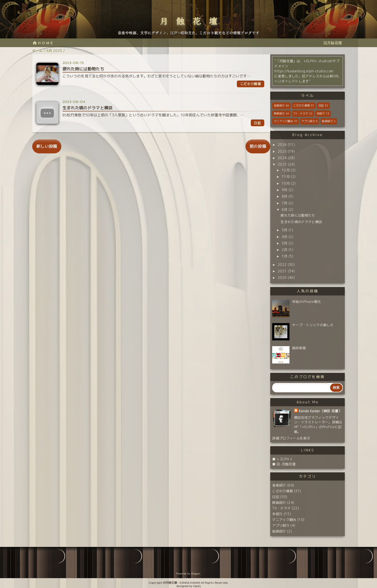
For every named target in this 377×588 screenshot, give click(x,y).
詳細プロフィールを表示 (291, 438)
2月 (285, 250)
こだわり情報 (304, 106)
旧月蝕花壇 (333, 43)
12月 (286, 170)
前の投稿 (258, 146)
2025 (282, 151)
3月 (285, 243)
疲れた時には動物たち (298, 215)
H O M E (43, 43)
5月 (285, 230)
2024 (282, 158)
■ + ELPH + (282, 459)
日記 (323, 106)
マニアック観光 (286, 121)
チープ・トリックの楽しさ (313, 325)
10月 (286, 183)
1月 (285, 256)
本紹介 (323, 113)
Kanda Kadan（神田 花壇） (320, 411)
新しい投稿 (47, 146)
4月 (285, 237)
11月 (286, 177)
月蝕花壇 (193, 22)
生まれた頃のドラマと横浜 (301, 222)
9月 (285, 190)
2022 (282, 265)
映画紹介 (281, 113)
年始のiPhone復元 (307, 302)
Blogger (196, 574)
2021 (282, 271)
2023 (282, 164)
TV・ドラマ (303, 113)
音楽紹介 (281, 106)
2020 (282, 278)
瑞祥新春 (299, 348)
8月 (285, 196)
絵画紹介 (329, 121)
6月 (285, 210)
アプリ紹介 (310, 121)
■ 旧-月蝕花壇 (284, 464)
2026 (282, 145)
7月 (285, 203)
